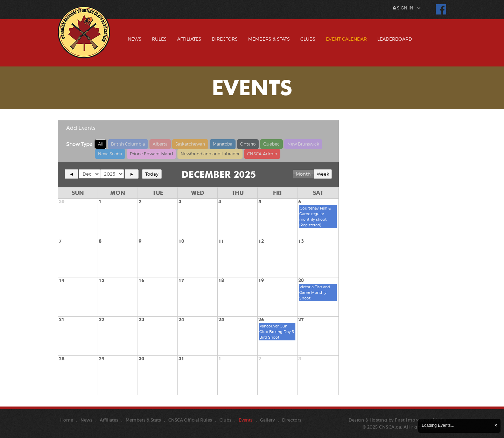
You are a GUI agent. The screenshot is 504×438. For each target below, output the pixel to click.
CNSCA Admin (262, 154)
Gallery (267, 420)
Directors (225, 39)
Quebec (271, 144)
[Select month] (89, 174)
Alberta (160, 144)
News (135, 39)
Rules (159, 39)
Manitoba (223, 144)
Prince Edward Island (151, 154)
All (101, 144)
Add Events (81, 128)
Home (67, 420)
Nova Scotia (110, 154)
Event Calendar (346, 39)
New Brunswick (303, 144)
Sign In (403, 8)
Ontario (248, 144)
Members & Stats (269, 39)
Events (246, 420)
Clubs (308, 39)
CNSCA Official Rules (190, 420)
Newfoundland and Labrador (210, 154)
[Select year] (112, 174)
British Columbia (128, 144)
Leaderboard (395, 39)
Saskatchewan (190, 144)
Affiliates (189, 39)
